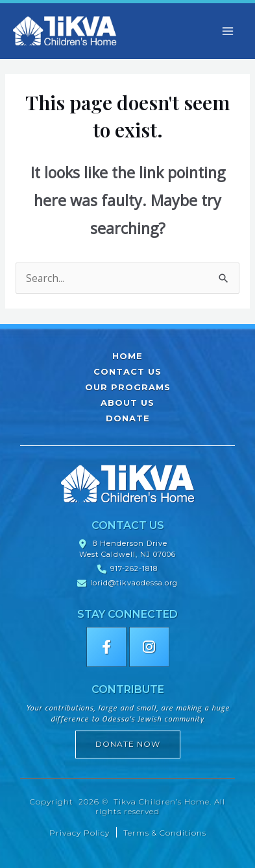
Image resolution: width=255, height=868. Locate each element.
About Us (127, 403)
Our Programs (128, 387)
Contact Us (127, 371)
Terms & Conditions (165, 833)
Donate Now (128, 744)
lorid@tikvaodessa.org (134, 583)
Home (127, 356)
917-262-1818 (134, 569)
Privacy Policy (79, 833)
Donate (128, 418)
